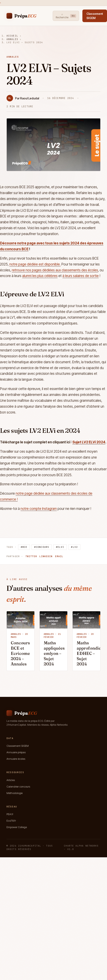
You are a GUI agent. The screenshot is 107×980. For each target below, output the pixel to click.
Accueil (12, 36)
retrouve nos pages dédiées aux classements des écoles (55, 270)
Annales (12, 39)
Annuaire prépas (16, 752)
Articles (11, 780)
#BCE (24, 547)
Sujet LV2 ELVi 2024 (89, 442)
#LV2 (74, 547)
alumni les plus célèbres (40, 276)
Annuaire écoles (16, 759)
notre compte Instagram (39, 509)
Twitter (31, 556)
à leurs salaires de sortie (81, 276)
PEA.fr (10, 814)
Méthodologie (15, 793)
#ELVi (60, 547)
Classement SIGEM (18, 746)
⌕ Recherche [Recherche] (66, 16)
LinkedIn (46, 556)
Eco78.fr (11, 821)
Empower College (17, 827)
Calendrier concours (18, 787)
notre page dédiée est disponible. (35, 264)
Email (59, 556)
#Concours (42, 547)
